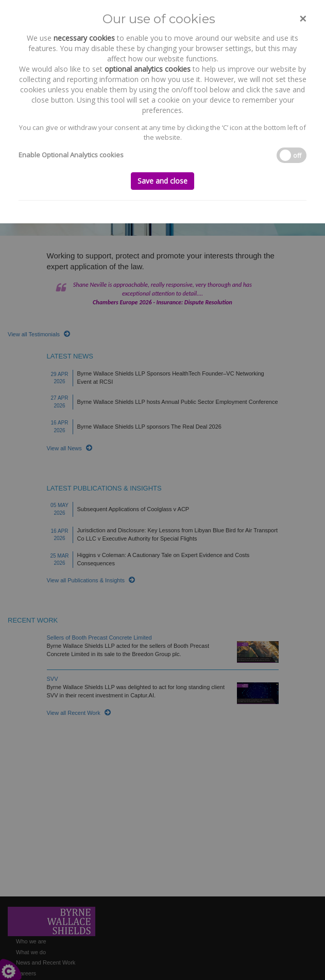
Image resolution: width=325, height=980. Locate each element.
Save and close (162, 181)
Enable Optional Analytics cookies (71, 155)
